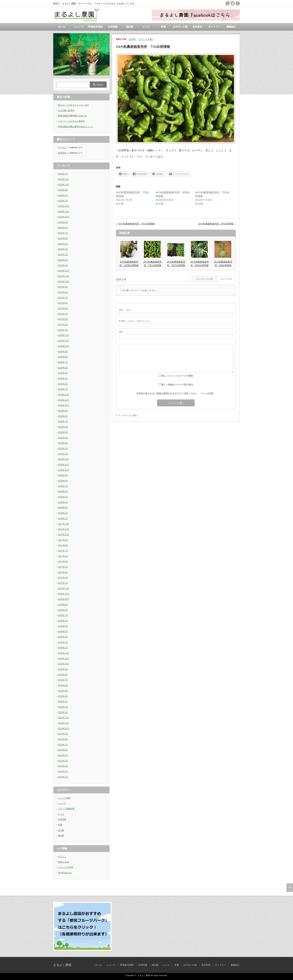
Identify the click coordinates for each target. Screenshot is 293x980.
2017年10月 (63, 535)
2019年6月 (63, 427)
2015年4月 (63, 696)
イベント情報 (64, 798)
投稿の (63, 862)
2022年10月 (63, 217)
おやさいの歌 (180, 27)
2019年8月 (63, 416)
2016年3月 (63, 637)
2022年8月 (63, 228)
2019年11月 (63, 400)
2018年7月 (63, 486)
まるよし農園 (62, 965)
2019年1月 (63, 454)
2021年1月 (63, 330)
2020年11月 (63, 341)
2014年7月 (63, 745)
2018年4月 (63, 502)
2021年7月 (63, 298)
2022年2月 (63, 260)
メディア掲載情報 (66, 809)
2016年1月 (63, 648)
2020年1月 (63, 389)
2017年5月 (63, 561)
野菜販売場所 (96, 27)
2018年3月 (63, 508)
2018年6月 (63, 491)
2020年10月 (63, 346)
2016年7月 (63, 615)
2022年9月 (63, 222)
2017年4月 (63, 567)
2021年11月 (63, 276)
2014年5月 (63, 755)
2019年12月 (63, 395)
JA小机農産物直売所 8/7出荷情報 (216, 224)
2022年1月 (63, 265)
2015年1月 (63, 712)
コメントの (66, 867)
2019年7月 (63, 421)
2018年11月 (63, 465)
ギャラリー (214, 27)
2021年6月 (63, 303)
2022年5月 (63, 244)
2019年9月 (63, 411)
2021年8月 (63, 292)
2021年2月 (63, 325)
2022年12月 (63, 206)
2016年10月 (63, 599)
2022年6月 (63, 238)
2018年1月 (63, 518)
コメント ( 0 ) (226, 279)
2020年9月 (63, 352)
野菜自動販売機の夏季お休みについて (76, 127)
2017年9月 (63, 540)
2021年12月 (63, 271)
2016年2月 (63, 642)
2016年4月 (63, 631)
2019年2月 (63, 448)
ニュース (79, 27)
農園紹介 (231, 27)
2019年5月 (63, 432)
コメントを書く (146, 39)
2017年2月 (63, 578)
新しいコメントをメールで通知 (177, 376)
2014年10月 (63, 728)
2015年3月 (63, 701)
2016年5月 (63, 626)
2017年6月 (63, 556)
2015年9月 (63, 669)
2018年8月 (63, 481)
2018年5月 (63, 497)
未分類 (132, 39)
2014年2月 (63, 771)
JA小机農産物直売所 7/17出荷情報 (136, 224)
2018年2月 (63, 513)
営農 (163, 27)
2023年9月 (63, 190)
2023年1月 (63, 201)
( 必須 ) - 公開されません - (135, 321)
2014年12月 (63, 718)
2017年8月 (63, 545)
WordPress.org (65, 873)
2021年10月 (63, 282)
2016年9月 (63, 605)
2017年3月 (63, 572)
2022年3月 (63, 255)
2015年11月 (63, 658)
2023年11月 (63, 185)
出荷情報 (113, 27)
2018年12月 (63, 459)
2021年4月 (63, 314)
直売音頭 (197, 27)
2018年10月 (63, 470)
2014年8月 (63, 739)
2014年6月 (63, 750)
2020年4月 (63, 373)
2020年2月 (63, 384)
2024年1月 (63, 174)
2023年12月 (63, 179)
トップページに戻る (128, 415)
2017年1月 (63, 583)
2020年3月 (63, 378)
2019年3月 (63, 443)
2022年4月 (63, 249)
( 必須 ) (125, 310)
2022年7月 (63, 233)
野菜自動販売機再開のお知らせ (72, 116)
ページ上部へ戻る (290, 888)
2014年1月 (63, 777)
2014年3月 (63, 766)
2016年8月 (63, 610)
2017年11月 (63, 529)
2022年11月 (63, 212)
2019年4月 (63, 438)
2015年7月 (63, 680)
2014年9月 (63, 734)
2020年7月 (63, 362)
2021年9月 (63, 287)
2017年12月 (63, 524)
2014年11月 (63, 723)
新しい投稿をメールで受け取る (177, 385)
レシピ (146, 27)
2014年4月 (63, 761)
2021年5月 (63, 308)
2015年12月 (63, 653)
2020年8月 (63, 357)
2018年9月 (63, 475)
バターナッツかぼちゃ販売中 (71, 121)
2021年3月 (63, 319)
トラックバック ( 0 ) (204, 279)
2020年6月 (63, 368)
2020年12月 (63, 335)
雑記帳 (129, 27)
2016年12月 (63, 588)
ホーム (62, 27)
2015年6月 (63, 685)
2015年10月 (63, 664)
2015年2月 (63, 707)
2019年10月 (63, 405)
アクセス (62, 147)
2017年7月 (63, 551)
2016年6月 (63, 621)
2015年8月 (63, 675)
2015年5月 (63, 691)
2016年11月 (63, 594)
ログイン (62, 856)
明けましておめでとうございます (73, 105)
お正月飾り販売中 (66, 110)
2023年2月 (63, 195)
